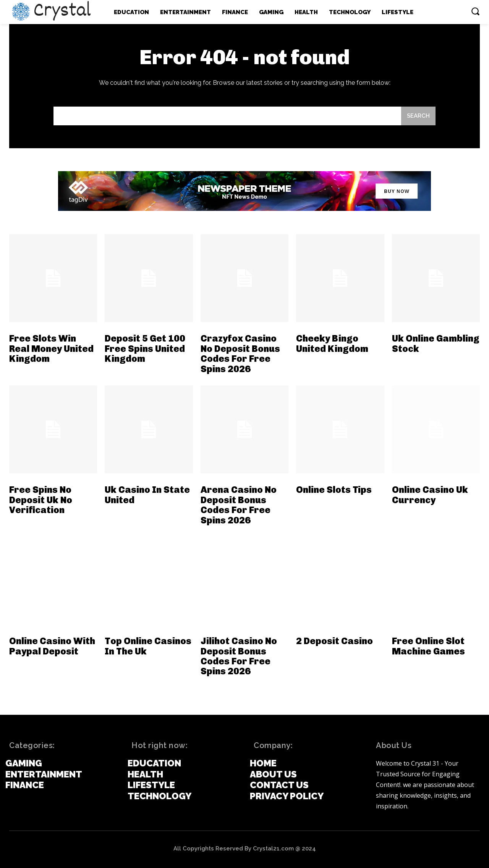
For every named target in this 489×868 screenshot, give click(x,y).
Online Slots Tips (334, 490)
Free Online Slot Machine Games (428, 646)
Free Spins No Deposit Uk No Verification (41, 500)
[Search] (418, 116)
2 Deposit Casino (334, 641)
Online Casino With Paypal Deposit (52, 646)
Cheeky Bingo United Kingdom (332, 343)
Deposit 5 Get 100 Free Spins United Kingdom (145, 348)
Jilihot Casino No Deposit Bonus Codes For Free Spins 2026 (239, 656)
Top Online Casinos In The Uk (148, 646)
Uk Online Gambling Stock (436, 343)
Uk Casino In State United (147, 495)
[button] (475, 11)
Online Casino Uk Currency (430, 495)
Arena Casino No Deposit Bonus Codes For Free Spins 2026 (239, 505)
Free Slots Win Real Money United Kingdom (51, 348)
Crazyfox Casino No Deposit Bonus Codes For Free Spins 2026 (240, 353)
